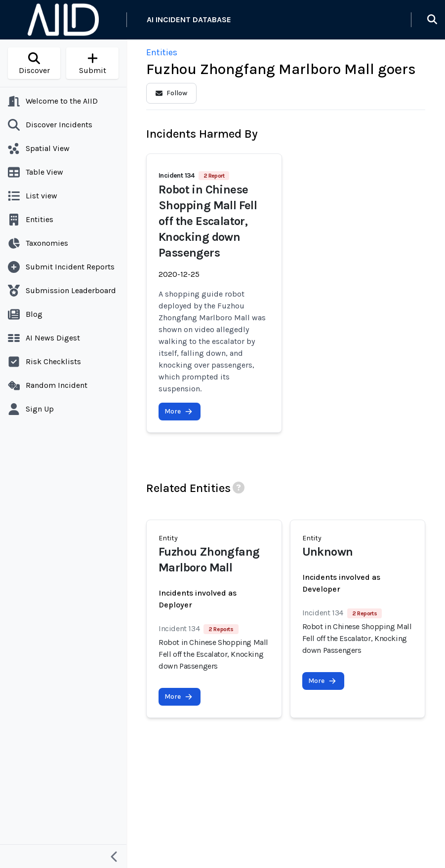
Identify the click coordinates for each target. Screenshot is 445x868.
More (179, 411)
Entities (162, 52)
